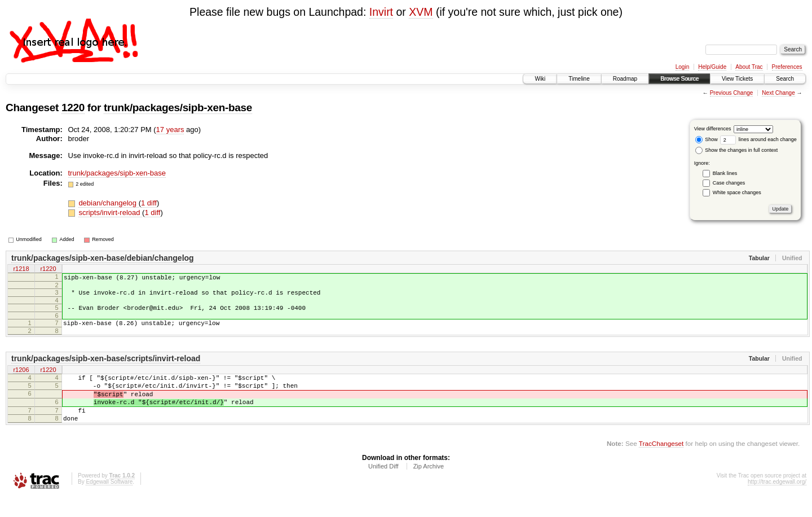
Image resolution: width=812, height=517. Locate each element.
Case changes (729, 183)
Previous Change (732, 93)
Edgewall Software (109, 502)
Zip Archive (429, 487)
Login (682, 67)
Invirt (381, 12)
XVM (421, 12)
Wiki (540, 79)
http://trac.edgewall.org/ (777, 502)
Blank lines (725, 173)
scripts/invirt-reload (110, 213)
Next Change (778, 93)
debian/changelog (108, 203)
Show (707, 139)
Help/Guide (712, 67)
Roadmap (625, 79)
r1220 (48, 270)
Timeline (579, 79)
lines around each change (758, 139)
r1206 (21, 379)
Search (785, 79)
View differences (713, 129)
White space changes (737, 192)
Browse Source (679, 79)
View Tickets (737, 79)
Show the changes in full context (737, 150)
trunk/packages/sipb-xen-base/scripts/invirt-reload (106, 367)
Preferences (787, 67)
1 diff (149, 203)
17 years (170, 130)
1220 (73, 108)
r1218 (21, 270)
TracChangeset (661, 464)
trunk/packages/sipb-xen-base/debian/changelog (103, 258)
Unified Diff (383, 487)
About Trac (749, 67)
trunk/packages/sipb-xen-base (178, 108)
